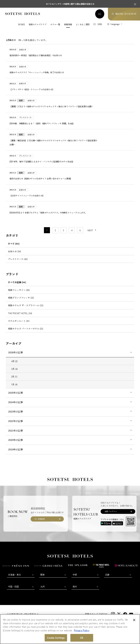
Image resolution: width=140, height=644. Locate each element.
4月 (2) (14, 361)
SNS (100, 24)
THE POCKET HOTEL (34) (20, 313)
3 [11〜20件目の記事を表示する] (63, 230)
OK (82, 639)
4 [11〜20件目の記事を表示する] (72, 230)
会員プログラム (111, 511)
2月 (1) (14, 376)
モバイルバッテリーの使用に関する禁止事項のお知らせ (70, 4)
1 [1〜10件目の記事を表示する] (47, 230)
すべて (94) (14, 244)
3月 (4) (14, 369)
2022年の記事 (16, 421)
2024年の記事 (16, 402)
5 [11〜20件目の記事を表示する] (80, 230)
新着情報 (68, 24)
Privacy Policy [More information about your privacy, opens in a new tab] (82, 631)
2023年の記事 (16, 412)
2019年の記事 (16, 450)
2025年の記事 (16, 393)
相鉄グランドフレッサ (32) (21, 298)
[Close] (134, 621)
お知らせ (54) (14, 251)
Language (115, 24)
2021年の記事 (16, 431)
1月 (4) (14, 384)
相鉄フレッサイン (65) (19, 290)
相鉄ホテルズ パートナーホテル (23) (26, 328)
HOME (22, 24)
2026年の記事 (16, 352)
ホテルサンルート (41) (19, 321)
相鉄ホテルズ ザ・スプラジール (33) (26, 305)
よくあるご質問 (83, 24)
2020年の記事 (16, 440)
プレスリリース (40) (18, 259)
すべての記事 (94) (17, 282)
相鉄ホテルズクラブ (38, 24)
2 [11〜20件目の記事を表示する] (55, 230)
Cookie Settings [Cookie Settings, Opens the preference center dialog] (56, 639)
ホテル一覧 (55, 24)
